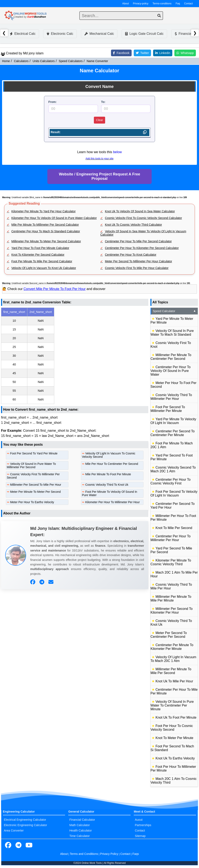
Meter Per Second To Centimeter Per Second (169, 635)
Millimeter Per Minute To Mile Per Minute (171, 598)
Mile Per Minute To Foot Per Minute (108, 474)
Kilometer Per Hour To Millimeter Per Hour (113, 502)
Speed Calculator (175, 311)
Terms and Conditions (84, 854)
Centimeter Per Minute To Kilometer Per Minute (172, 647)
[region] (75, 356)
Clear (99, 120)
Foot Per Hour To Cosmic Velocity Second (172, 728)
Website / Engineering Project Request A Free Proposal (99, 176)
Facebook (121, 53)
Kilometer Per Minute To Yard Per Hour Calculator (44, 211)
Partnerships (143, 825)
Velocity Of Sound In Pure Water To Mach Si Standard (172, 333)
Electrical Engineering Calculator (25, 820)
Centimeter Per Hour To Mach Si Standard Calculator (46, 231)
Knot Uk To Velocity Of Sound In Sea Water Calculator (140, 211)
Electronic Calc (60, 34)
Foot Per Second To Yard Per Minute (34, 453)
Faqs (136, 854)
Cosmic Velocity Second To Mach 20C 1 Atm (173, 469)
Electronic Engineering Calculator (26, 825)
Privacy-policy (141, 4)
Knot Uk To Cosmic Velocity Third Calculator (133, 225)
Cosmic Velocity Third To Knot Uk (107, 485)
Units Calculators (44, 61)
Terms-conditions (162, 4)
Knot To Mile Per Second (174, 528)
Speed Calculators (71, 61)
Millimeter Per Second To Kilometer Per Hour (172, 611)
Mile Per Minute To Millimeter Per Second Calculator (45, 225)
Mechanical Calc (99, 34)
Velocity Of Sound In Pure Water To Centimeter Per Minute (172, 705)
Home (6, 61)
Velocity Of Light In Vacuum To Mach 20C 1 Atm (173, 659)
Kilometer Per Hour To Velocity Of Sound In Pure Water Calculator (54, 218)
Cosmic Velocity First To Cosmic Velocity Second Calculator (143, 218)
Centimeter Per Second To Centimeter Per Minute (173, 433)
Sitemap (140, 836)
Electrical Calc (23, 34)
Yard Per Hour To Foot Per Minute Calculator (40, 248)
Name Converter (97, 61)
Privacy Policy (109, 854)
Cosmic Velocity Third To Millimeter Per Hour (171, 397)
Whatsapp (185, 53)
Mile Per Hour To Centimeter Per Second (112, 464)
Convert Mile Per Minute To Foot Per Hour (55, 289)
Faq (178, 4)
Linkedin (163, 53)
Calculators (21, 61)
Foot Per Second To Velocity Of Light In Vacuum (174, 493)
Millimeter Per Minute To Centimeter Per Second (171, 357)
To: (103, 102)
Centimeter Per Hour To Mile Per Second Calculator (138, 241)
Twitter (142, 53)
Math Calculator (79, 825)
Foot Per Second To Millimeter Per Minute (168, 409)
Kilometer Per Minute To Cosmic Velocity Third (171, 562)
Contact (188, 4)
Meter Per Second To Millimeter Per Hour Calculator (139, 261)
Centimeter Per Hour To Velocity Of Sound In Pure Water (171, 371)
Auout (139, 820)
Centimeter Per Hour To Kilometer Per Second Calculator (142, 248)
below (117, 152)
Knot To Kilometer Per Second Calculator (38, 255)
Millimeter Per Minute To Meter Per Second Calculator (46, 241)
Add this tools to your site (99, 159)
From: (53, 102)
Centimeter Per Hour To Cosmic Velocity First (171, 481)
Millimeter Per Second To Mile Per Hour (36, 485)
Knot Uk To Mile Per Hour (174, 681)
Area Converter (14, 830)
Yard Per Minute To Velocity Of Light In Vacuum (173, 421)
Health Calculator (80, 830)
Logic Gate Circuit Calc (144, 34)
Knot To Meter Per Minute (174, 738)
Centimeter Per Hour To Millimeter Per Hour (171, 538)
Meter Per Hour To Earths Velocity (32, 502)
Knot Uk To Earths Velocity (175, 758)
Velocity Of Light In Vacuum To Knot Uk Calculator (44, 268)
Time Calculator (79, 836)
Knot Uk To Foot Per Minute (176, 717)
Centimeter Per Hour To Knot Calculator (131, 255)
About (125, 4)
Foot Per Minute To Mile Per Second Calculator (42, 261)
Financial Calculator (82, 820)
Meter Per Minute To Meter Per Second (35, 492)
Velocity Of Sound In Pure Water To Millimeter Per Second (31, 465)
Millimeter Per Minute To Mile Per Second (171, 671)
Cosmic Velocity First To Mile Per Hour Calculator (137, 268)
